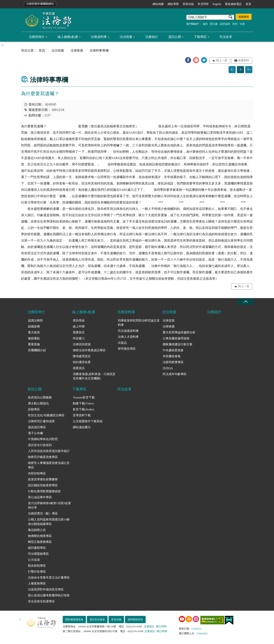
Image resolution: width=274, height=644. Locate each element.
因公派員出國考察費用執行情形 (49, 595)
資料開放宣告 (135, 620)
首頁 (248, 4)
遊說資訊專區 (37, 427)
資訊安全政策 (97, 620)
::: (20, 3)
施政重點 (34, 338)
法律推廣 (77, 50)
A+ (249, 70)
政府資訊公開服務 (40, 397)
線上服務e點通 (68, 37)
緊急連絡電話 (233, 4)
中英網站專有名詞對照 (43, 439)
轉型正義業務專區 (40, 542)
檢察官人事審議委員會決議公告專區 (49, 465)
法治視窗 (126, 37)
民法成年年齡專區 (175, 374)
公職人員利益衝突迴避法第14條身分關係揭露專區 (49, 522)
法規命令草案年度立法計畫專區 (49, 578)
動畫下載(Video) (83, 403)
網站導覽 (173, 4)
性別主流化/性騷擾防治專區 (46, 415)
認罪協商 (225, 24)
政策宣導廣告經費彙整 (43, 479)
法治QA (168, 368)
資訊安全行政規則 (40, 445)
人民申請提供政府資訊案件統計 (49, 451)
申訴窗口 (79, 338)
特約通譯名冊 (82, 362)
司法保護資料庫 (128, 331)
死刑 (235, 24)
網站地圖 (158, 4)
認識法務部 (35, 321)
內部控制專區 (37, 473)
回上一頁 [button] (222, 60)
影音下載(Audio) (84, 409)
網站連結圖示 (82, 427)
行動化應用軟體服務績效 (44, 491)
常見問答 (203, 4)
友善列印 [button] (244, 60)
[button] (188, 60)
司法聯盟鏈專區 (38, 554)
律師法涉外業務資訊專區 (89, 350)
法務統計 (152, 37)
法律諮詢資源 (82, 344)
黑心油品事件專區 (40, 497)
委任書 (214, 24)
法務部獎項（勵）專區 (43, 513)
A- (232, 70)
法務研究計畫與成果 (41, 421)
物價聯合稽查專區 (40, 536)
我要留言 (79, 332)
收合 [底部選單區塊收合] (246, 302)
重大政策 (34, 332)
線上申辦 (79, 326)
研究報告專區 (127, 349)
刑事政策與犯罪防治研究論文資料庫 (139, 323)
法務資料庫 (99, 37)
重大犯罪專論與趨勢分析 (179, 332)
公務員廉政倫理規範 (176, 338)
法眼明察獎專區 (173, 362)
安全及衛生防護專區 (41, 601)
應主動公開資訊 (38, 403)
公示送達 (34, 560)
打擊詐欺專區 (37, 572)
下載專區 (200, 37)
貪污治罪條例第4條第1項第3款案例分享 (50, 505)
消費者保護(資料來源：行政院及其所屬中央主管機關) (94, 376)
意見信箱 (116, 620)
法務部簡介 (37, 37)
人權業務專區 (37, 584)
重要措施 (34, 344)
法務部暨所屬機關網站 (40, 4)
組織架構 (34, 326)
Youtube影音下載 (84, 397)
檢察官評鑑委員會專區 (43, 457)
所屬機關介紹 (37, 350)
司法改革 (226, 37)
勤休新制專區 (37, 566)
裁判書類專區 (37, 548)
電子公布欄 (35, 433)
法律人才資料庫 (128, 337)
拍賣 (242, 24)
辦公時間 (161, 626)
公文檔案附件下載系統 (88, 421)
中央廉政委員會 (173, 350)
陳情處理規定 (82, 356)
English (217, 4)
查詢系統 (79, 321)
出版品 (122, 343)
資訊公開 (175, 37)
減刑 (205, 24)
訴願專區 (34, 409)
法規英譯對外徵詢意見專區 (46, 589)
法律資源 (169, 321)
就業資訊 (79, 368)
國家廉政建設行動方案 (178, 344)
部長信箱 (188, 4)
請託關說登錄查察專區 (43, 485)
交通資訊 (149, 626)
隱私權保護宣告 (74, 620)
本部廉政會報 (172, 356)
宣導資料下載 (82, 415)
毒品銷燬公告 (37, 530)
